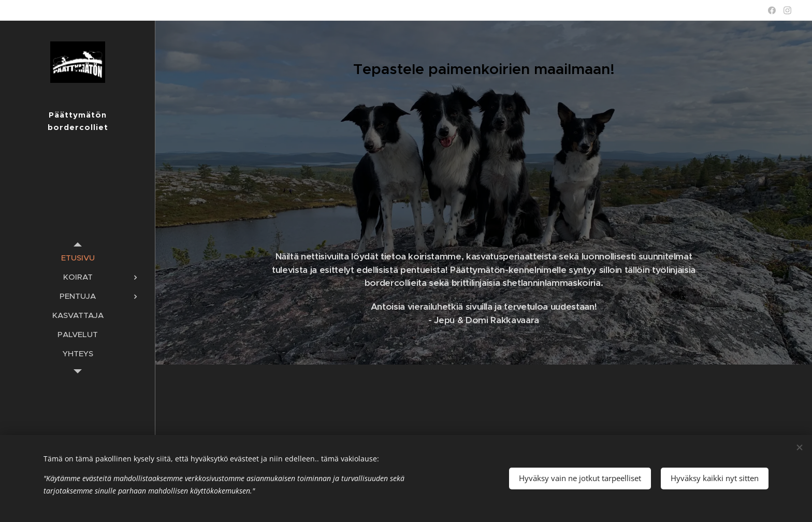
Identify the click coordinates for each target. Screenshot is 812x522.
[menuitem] (78, 258)
